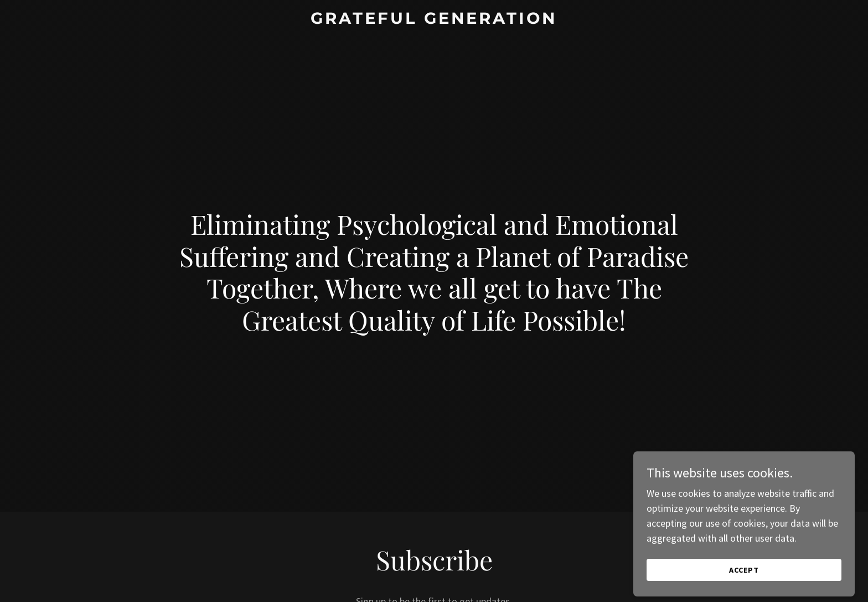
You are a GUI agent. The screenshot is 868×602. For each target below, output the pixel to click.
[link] (434, 20)
